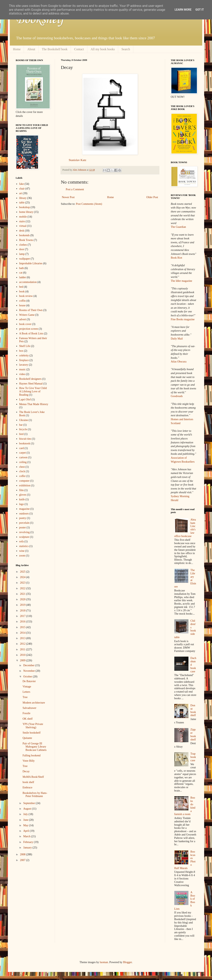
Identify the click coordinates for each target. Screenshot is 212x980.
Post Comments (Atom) (89, 204)
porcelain (24, 523)
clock (22, 471)
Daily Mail (177, 339)
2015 (23, 627)
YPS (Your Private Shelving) (33, 726)
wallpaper (25, 259)
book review (26, 296)
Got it (200, 10)
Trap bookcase (193, 757)
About (31, 49)
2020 (23, 599)
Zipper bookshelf (193, 734)
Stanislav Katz (77, 160)
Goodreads (177, 396)
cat (21, 273)
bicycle (23, 429)
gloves (23, 495)
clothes (23, 245)
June (26, 820)
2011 (23, 649)
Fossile (26, 713)
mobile (23, 217)
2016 (23, 622)
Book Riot (176, 258)
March (27, 836)
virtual (23, 226)
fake (22, 184)
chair (22, 189)
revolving (25, 532)
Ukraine (24, 420)
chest (22, 467)
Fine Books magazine (183, 319)
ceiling (23, 462)
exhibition (25, 485)
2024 (23, 577)
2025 (23, 572)
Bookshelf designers (30, 379)
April (26, 831)
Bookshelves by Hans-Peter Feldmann (35, 795)
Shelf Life (25, 346)
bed (21, 287)
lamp (22, 254)
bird (21, 434)
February (28, 842)
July (26, 814)
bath (22, 268)
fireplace (24, 360)
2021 (23, 594)
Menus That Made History (34, 404)
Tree (25, 697)
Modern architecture (34, 703)
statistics (24, 546)
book (22, 291)
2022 (23, 588)
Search (126, 49)
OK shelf (28, 719)
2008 (23, 854)
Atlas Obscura (179, 362)
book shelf (28, 782)
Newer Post (68, 197)
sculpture (24, 537)
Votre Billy (29, 761)
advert (23, 319)
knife (22, 499)
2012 (23, 644)
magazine (25, 509)
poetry (23, 518)
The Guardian (178, 227)
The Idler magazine (181, 281)
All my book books (103, 49)
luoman (104, 962)
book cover (25, 324)
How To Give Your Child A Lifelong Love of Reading (33, 391)
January (28, 848)
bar (21, 425)
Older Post (152, 197)
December (29, 665)
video (22, 374)
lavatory (24, 365)
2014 (23, 633)
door (22, 249)
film (21, 490)
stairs (22, 221)
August (27, 809)
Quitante (27, 738)
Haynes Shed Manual (31, 384)
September (29, 803)
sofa (21, 541)
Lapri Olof (25, 399)
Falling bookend (32, 755)
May (26, 825)
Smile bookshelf (32, 733)
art (21, 193)
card (22, 448)
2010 (23, 655)
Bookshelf (40, 20)
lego (22, 504)
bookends (25, 235)
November (29, 671)
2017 (23, 616)
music (22, 369)
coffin (22, 301)
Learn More (183, 10)
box (21, 351)
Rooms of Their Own (31, 310)
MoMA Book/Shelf (33, 777)
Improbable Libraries (31, 263)
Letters (26, 692)
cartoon (23, 457)
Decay (26, 771)
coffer (22, 476)
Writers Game (27, 315)
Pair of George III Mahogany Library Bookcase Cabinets (35, 747)
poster (23, 528)
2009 (23, 660)
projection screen (29, 329)
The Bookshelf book (55, 49)
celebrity (24, 355)
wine (22, 551)
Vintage (27, 687)
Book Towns (26, 240)
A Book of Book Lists (31, 334)
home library (26, 212)
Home (17, 49)
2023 (23, 583)
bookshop (25, 207)
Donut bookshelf (193, 710)
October (28, 677)
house (22, 305)
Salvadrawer (29, 708)
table (22, 203)
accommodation (28, 282)
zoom (22, 556)
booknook (25, 443)
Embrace (27, 787)
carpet (23, 453)
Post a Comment (75, 189)
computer (24, 481)
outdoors (24, 514)
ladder (23, 277)
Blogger (127, 962)
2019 (23, 605)
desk (22, 231)
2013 (23, 638)
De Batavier (29, 681)
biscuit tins (25, 439)
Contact (79, 49)
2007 (23, 860)
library (23, 198)
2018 (23, 611)
